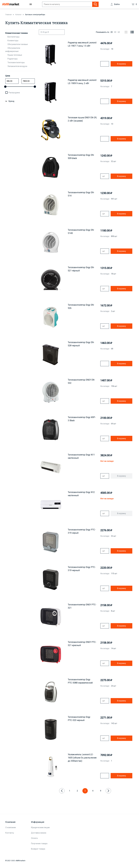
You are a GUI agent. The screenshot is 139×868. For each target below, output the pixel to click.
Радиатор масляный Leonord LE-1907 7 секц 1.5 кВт (82, 44)
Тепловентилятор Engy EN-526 (81, 306)
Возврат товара (38, 849)
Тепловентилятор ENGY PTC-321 (82, 606)
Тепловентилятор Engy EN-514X (81, 232)
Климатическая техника (17, 33)
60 (119, 32)
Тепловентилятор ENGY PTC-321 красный (82, 644)
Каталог (18, 15)
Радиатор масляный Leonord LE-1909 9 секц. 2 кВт (82, 82)
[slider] (5, 87)
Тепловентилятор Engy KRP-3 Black (82, 419)
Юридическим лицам (40, 827)
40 (115, 32)
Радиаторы (13, 59)
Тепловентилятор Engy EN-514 (81, 194)
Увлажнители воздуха (17, 66)
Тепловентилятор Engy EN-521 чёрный (81, 269)
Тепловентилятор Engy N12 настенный (81, 494)
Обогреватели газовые (18, 44)
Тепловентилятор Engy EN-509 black (81, 157)
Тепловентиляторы (16, 62)
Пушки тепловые (15, 55)
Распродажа (14, 93)
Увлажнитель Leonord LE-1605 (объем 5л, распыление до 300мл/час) (82, 758)
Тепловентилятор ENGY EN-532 (81, 381)
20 (112, 32)
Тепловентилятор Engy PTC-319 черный (82, 569)
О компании (11, 827)
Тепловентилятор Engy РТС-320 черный (79, 719)
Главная (8, 15)
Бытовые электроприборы (35, 15)
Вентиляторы (13, 37)
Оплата (34, 838)
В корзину (122, 64)
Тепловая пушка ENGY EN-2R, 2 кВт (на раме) (82, 119)
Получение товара (39, 844)
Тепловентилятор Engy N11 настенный (81, 456)
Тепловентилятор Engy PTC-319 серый (82, 531)
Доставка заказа (39, 833)
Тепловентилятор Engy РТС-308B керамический (80, 681)
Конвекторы (13, 41)
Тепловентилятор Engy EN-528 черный (81, 344)
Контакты (10, 833)
